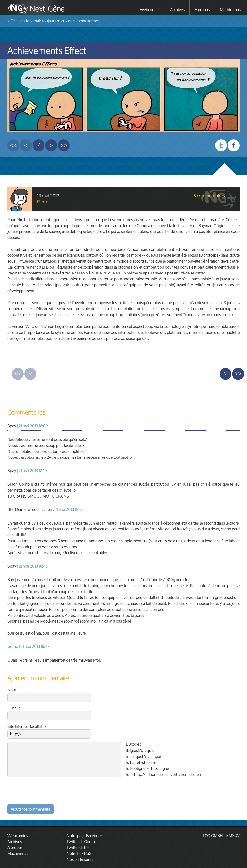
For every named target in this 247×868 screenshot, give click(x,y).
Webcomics (150, 10)
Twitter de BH (78, 847)
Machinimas (230, 10)
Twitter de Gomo (81, 841)
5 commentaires (209, 196)
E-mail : (49, 713)
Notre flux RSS (79, 853)
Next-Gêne (47, 8)
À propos (202, 10)
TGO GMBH (213, 835)
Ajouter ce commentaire (31, 809)
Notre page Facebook (85, 835)
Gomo (13, 646)
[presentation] (45, 790)
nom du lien (191, 774)
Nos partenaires (80, 859)
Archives (177, 10)
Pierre (43, 202)
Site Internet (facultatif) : (49, 731)
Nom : (49, 694)
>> (64, 145)
